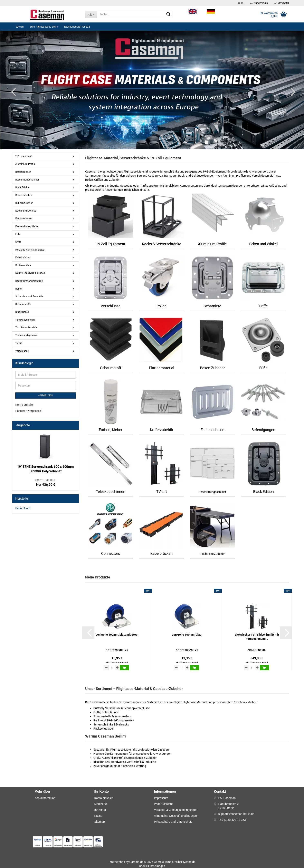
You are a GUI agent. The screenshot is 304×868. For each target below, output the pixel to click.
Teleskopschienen (25, 320)
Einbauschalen (23, 218)
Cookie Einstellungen (152, 866)
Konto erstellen (25, 405)
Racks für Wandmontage (29, 281)
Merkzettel (281, 3)
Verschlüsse (22, 351)
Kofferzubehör (23, 265)
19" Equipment (23, 156)
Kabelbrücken (23, 257)
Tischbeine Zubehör (26, 328)
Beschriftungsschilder (27, 180)
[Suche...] (91, 14)
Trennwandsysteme (26, 335)
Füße (18, 234)
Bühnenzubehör (24, 203)
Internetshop (117, 862)
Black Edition (22, 187)
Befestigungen (23, 172)
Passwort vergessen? (29, 411)
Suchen (20, 27)
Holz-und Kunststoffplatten (30, 250)
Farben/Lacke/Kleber (27, 226)
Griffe (18, 242)
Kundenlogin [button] (259, 3)
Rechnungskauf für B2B (77, 27)
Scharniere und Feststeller (30, 296)
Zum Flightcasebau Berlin (44, 27)
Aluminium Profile (25, 164)
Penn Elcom (23, 508)
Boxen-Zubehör (24, 195)
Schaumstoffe (23, 304)
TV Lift (19, 343)
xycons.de (189, 862)
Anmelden (46, 396)
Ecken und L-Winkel (26, 211)
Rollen (19, 289)
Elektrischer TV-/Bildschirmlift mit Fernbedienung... (257, 637)
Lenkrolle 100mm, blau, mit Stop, (117, 635)
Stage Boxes (22, 312)
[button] (241, 3)
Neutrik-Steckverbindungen (30, 273)
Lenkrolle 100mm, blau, (187, 635)
